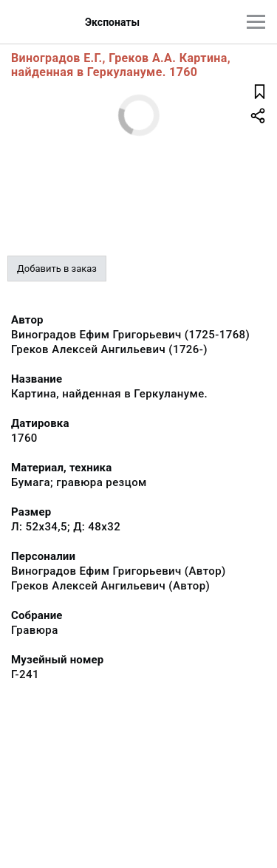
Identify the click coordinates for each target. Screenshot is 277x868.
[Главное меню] (256, 22)
